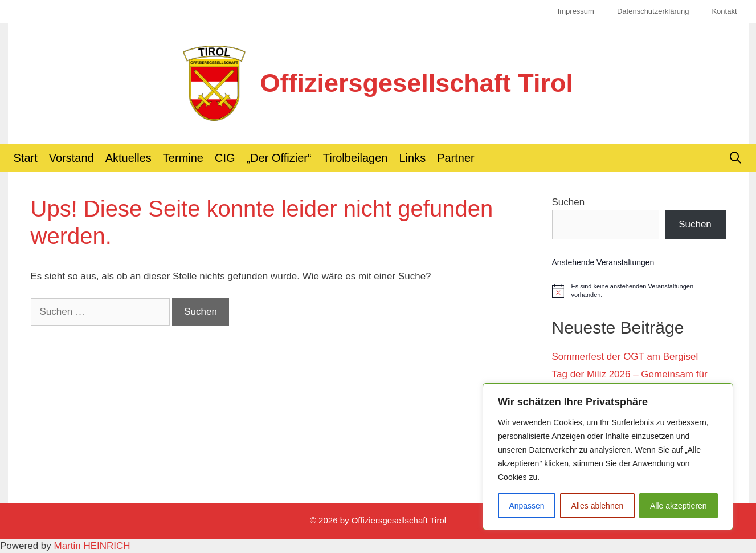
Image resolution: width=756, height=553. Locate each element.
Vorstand (71, 158)
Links (412, 158)
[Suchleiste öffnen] (735, 158)
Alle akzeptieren (679, 506)
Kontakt (724, 11)
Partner (456, 158)
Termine (183, 158)
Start (26, 158)
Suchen (569, 202)
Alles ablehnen (597, 506)
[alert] (639, 291)
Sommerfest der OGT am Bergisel (625, 357)
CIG (225, 158)
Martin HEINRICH (92, 546)
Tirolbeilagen (355, 158)
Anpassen (526, 506)
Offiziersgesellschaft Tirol (417, 83)
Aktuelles (128, 158)
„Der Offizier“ (279, 158)
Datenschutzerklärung (653, 11)
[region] (608, 457)
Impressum (576, 11)
